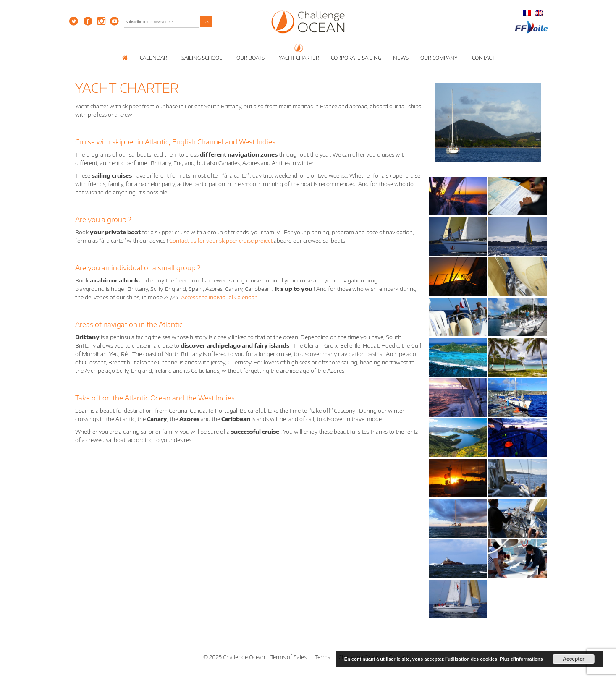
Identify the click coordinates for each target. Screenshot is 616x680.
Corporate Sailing (356, 58)
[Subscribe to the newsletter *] (162, 22)
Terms (322, 657)
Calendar (155, 58)
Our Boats (252, 58)
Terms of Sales (288, 657)
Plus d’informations (521, 659)
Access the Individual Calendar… (220, 297)
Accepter (573, 659)
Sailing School (203, 58)
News (401, 58)
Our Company (440, 58)
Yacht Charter (299, 58)
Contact (483, 58)
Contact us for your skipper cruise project (221, 241)
